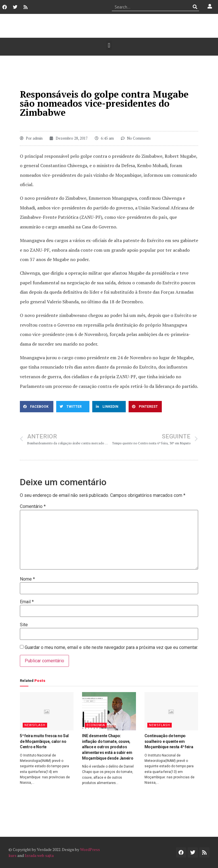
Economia (96, 725)
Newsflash (35, 725)
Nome (27, 579)
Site (24, 625)
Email (27, 602)
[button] (109, 45)
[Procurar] (195, 7)
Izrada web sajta (39, 855)
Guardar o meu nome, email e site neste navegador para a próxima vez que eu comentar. (111, 648)
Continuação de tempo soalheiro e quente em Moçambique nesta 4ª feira (169, 741)
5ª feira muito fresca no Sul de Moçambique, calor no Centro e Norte (44, 741)
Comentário (33, 506)
